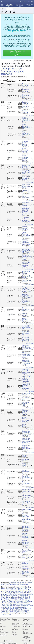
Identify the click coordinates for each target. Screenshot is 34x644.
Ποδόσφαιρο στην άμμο (12, 593)
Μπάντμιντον (23, 590)
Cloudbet (10, 166)
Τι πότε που (14, 596)
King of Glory (5, 606)
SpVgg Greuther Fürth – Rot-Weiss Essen (26, 289)
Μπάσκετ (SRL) (6, 610)
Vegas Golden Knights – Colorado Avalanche (27, 379)
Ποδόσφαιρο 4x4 (18, 601)
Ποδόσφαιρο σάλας (10, 603)
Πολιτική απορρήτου (26, 637)
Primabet (12, 90)
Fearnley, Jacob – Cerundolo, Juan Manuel (26, 242)
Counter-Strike (23, 596)
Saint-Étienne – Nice (27, 520)
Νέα (2, 623)
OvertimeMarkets (13, 464)
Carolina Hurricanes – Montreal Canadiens (26, 528)
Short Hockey (18, 611)
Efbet (10, 295)
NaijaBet (10, 196)
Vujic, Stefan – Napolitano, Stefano (26, 172)
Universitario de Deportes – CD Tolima (27, 251)
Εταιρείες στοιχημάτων (16, 620)
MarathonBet (13, 472)
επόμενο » (29, 61)
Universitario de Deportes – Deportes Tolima (27, 257)
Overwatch (23, 607)
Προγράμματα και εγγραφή (17, 53)
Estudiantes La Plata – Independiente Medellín (27, 448)
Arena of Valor (22, 588)
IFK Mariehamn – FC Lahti (26, 90)
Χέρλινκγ (27, 604)
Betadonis (10, 257)
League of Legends (22, 606)
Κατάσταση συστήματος (27, 620)
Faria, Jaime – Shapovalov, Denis (27, 186)
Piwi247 (10, 219)
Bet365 (9, 204)
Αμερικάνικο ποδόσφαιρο (9, 588)
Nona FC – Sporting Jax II (26, 478)
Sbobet (9, 272)
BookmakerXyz (12, 567)
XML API (14, 635)
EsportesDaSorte (13, 348)
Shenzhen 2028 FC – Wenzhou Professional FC (26, 212)
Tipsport (11, 84)
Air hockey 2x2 (26, 587)
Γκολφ (3, 604)
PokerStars (12, 191)
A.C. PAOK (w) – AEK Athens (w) (26, 339)
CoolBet (10, 103)
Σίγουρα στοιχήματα (9, 5)
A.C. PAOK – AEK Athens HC (26, 327)
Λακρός (12, 606)
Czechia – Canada (25, 314)
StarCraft (4, 613)
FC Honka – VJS (26, 399)
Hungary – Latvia (26, 456)
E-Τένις (26, 599)
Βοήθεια (3, 626)
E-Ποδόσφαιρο (12, 599)
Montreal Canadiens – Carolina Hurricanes (26, 536)
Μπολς (15, 594)
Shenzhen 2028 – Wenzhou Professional (26, 220)
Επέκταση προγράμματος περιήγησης (28, 625)
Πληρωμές (4, 635)
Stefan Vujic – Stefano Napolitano (27, 167)
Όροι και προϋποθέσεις (27, 633)
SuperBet (12, 448)
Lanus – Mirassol (25, 563)
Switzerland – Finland (27, 272)
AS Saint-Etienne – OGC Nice (26, 515)
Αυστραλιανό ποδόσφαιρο (9, 590)
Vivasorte (12, 543)
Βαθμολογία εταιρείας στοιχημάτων (16, 625)
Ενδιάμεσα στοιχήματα (20, 5)
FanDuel (10, 403)
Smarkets (10, 520)
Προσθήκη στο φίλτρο (11, 69)
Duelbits (10, 440)
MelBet (9, 107)
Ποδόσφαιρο (26, 600)
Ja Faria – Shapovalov (26, 191)
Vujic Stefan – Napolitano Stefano (27, 178)
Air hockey (17, 587)
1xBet (10, 143)
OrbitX (9, 228)
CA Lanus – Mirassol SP (26, 567)
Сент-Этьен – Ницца (27, 510)
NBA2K (10, 607)
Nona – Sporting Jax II (26, 472)
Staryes (11, 178)
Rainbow (11, 609)
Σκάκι (8, 596)
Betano (11, 386)
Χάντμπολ (9, 604)
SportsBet (10, 309)
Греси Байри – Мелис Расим (26, 551)
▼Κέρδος (3, 81)
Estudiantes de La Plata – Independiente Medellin (27, 433)
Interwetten (11, 127)
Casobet (12, 339)
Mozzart (10, 425)
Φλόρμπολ (18, 600)
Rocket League (20, 609)
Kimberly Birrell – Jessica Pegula (25, 143)
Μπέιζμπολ (4, 591)
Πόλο (10, 614)
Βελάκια (15, 597)
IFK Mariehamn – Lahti (26, 96)
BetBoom (11, 483)
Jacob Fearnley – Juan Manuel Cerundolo (26, 235)
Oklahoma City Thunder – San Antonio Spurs (27, 348)
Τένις (18, 613)
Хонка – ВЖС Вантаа (27, 394)
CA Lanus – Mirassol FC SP (26, 573)
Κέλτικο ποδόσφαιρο (24, 603)
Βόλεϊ (28, 613)
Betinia (9, 235)
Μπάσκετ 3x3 (20, 591)
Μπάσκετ (12, 591)
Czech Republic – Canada (26, 309)
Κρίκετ (3, 597)
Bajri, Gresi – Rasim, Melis (26, 557)
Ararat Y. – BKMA (26, 425)
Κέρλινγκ (9, 597)
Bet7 (9, 119)
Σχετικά (25, 629)
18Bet (9, 264)
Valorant (23, 613)
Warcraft (4, 614)
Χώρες (14, 632)
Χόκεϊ (15, 604)
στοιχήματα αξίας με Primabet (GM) (17, 584)
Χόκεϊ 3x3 (20, 604)
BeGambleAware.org (7, 643)
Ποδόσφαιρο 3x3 (6, 601)
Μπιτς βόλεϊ (9, 594)
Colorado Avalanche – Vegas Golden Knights (27, 372)
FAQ (2, 629)
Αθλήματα (15, 629)
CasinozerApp (12, 327)
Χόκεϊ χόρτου (9, 600)
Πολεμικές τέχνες (24, 594)
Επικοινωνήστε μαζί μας (5, 620)
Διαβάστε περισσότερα (18, 31)
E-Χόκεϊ (20, 599)
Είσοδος (31, 1)
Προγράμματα (5, 632)
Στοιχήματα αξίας (30, 5)
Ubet (10, 394)
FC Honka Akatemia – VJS (26, 404)
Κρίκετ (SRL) (16, 610)
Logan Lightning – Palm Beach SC (26, 119)
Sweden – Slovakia (25, 103)
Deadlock (21, 597)
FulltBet (11, 289)
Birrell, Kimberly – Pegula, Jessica (26, 151)
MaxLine (11, 551)
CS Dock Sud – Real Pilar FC (27, 491)
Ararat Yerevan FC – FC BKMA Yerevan (27, 420)
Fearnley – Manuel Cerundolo (26, 228)
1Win (11, 319)
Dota (26, 597)
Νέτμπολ (16, 607)
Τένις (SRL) (9, 611)
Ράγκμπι (28, 609)
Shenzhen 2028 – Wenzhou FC (26, 204)
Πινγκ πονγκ (11, 613)
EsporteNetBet (12, 503)
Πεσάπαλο (4, 609)
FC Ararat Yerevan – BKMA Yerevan (25, 412)
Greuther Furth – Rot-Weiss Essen (26, 296)
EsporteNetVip (12, 95)
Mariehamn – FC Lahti (26, 85)
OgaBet (10, 158)
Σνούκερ (26, 611)
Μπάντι (30, 590)
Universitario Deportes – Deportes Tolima (26, 264)
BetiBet (10, 528)
